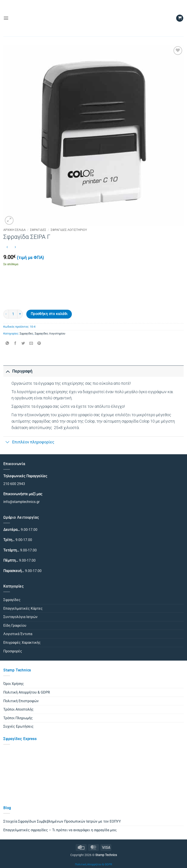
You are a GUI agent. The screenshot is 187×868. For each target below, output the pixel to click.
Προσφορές (13, 651)
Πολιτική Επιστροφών (21, 701)
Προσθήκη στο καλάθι (49, 314)
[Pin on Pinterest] (39, 343)
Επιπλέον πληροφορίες (29, 442)
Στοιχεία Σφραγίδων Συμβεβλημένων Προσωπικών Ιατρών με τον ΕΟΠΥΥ (62, 821)
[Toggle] (8, 371)
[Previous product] (15, 247)
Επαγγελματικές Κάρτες (23, 608)
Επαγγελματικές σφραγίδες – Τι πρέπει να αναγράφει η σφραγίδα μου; (60, 830)
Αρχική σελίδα (14, 230)
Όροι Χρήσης (14, 684)
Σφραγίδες (38, 230)
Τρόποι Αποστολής (18, 709)
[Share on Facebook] (15, 343)
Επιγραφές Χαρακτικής (22, 643)
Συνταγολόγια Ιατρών (20, 617)
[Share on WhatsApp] (7, 343)
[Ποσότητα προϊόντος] (13, 314)
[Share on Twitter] (23, 343)
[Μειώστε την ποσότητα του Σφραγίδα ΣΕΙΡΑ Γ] (6, 314)
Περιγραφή (18, 371)
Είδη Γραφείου (15, 625)
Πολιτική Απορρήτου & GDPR (27, 692)
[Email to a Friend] (31, 343)
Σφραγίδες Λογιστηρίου (69, 230)
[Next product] (7, 247)
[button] (6, 18)
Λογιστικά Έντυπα (18, 634)
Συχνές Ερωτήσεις (18, 726)
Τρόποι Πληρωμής (18, 718)
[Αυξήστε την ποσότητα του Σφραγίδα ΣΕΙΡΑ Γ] (20, 314)
